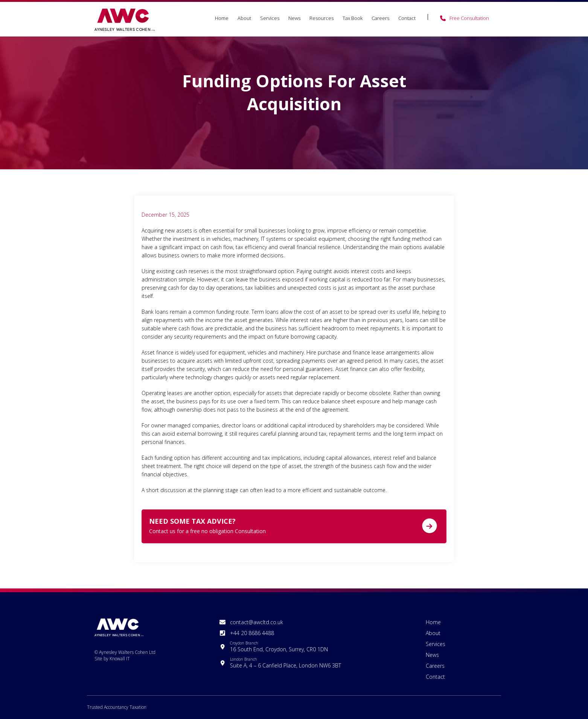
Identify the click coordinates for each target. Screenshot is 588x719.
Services (270, 18)
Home (222, 18)
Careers (380, 18)
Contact (407, 18)
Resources (321, 18)
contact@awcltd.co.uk (257, 622)
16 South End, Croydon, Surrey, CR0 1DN (279, 647)
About (244, 18)
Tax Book (353, 18)
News (294, 18)
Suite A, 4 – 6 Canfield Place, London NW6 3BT (286, 663)
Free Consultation (469, 18)
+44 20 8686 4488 (252, 633)
